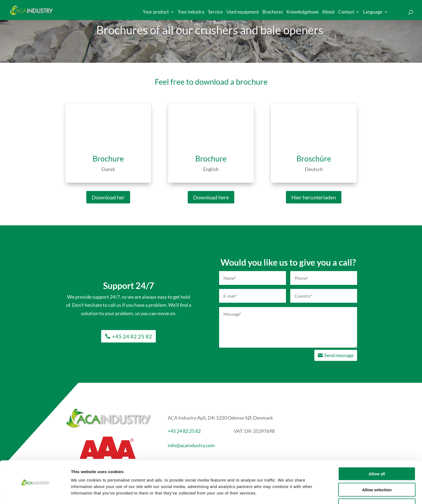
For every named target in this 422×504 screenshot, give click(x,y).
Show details (284, 493)
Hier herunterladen (314, 197)
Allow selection (377, 472)
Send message (339, 355)
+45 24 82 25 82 (132, 336)
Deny (377, 488)
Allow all (377, 457)
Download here (211, 197)
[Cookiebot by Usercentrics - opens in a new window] (35, 493)
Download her (108, 197)
